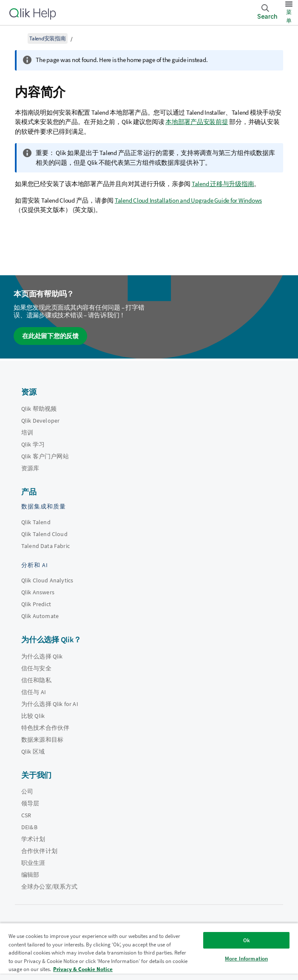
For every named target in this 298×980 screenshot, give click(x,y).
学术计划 (33, 839)
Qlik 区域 (33, 751)
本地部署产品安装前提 (197, 122)
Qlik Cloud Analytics (47, 580)
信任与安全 (36, 668)
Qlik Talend (36, 522)
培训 (27, 432)
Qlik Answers (38, 592)
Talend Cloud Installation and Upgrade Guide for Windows (188, 200)
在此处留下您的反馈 (50, 336)
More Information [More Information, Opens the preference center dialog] (246, 959)
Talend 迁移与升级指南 (223, 184)
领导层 (30, 803)
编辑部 (30, 875)
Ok (247, 940)
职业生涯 (33, 863)
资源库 (30, 468)
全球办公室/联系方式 (50, 887)
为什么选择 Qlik (42, 656)
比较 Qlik (33, 716)
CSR (26, 815)
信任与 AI (34, 692)
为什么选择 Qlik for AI (50, 704)
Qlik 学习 (33, 444)
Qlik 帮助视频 (39, 409)
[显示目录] (17, 38)
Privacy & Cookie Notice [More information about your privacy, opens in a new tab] (83, 969)
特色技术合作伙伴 (45, 728)
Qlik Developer (40, 421)
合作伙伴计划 (39, 851)
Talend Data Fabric (45, 546)
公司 (27, 791)
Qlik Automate (40, 616)
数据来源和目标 (42, 740)
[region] (149, 951)
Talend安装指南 (48, 38)
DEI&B (29, 827)
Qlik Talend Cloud (44, 534)
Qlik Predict (36, 604)
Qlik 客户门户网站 (45, 456)
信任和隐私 (36, 680)
